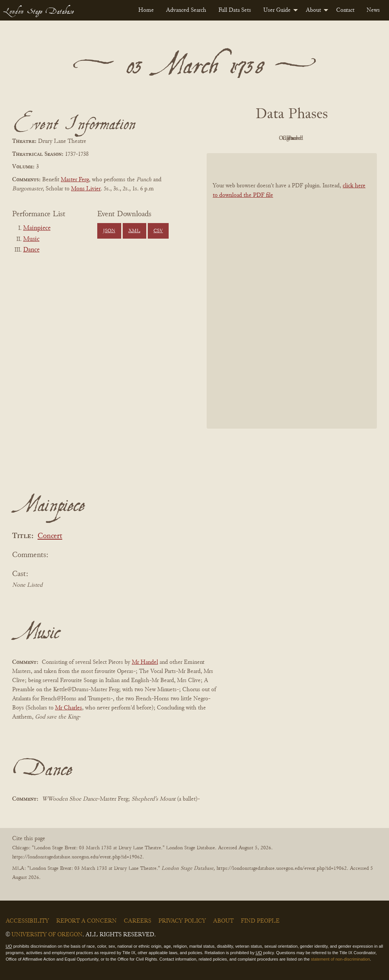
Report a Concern (86, 921)
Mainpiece (37, 228)
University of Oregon (47, 935)
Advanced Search (186, 10)
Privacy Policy (182, 921)
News (373, 10)
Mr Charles (69, 708)
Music (31, 239)
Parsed (353, 138)
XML (134, 231)
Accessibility (27, 921)
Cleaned (311, 138)
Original (269, 138)
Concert (50, 536)
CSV (158, 231)
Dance (31, 250)
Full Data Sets (235, 10)
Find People (260, 921)
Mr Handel (145, 662)
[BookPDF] (292, 291)
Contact (345, 10)
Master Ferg (75, 180)
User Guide (277, 10)
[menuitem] (146, 10)
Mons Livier (86, 189)
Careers (138, 921)
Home (146, 10)
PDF (227, 138)
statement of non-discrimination (340, 959)
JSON (109, 231)
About (313, 10)
